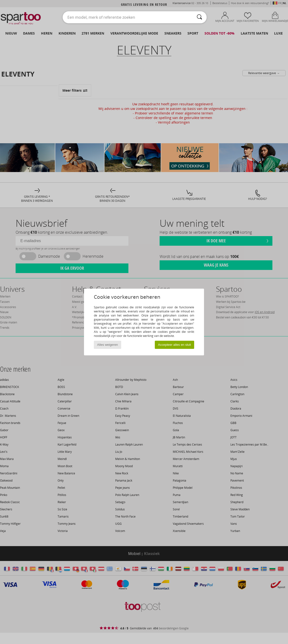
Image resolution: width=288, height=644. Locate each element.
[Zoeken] (199, 17)
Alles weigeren (108, 345)
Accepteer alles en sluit (174, 345)
